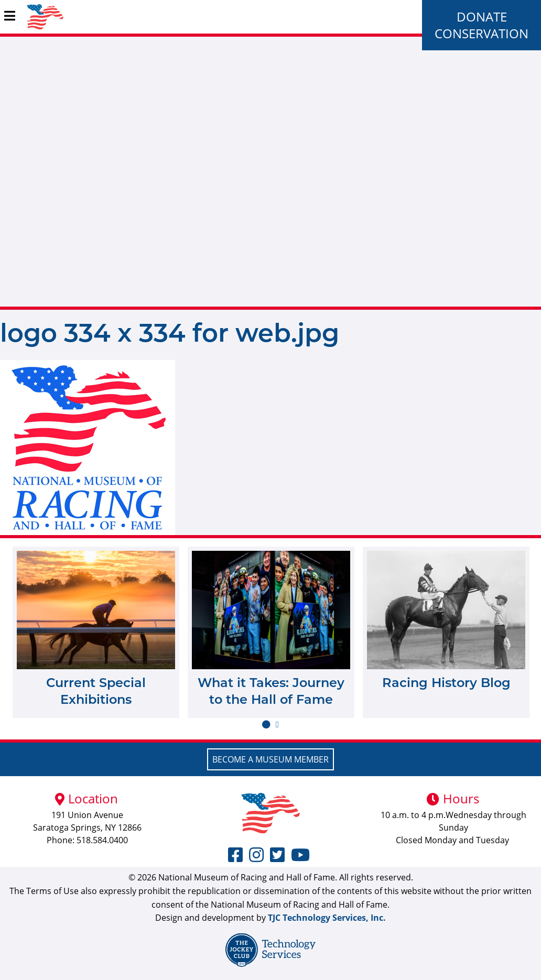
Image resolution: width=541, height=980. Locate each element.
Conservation (482, 33)
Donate (482, 17)
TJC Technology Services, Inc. (327, 918)
